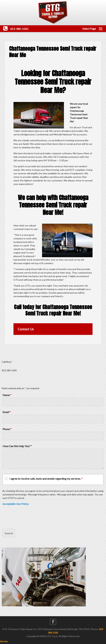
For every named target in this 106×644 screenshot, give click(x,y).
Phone (7, 429)
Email (7, 412)
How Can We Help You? (17, 446)
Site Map (4, 641)
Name (7, 395)
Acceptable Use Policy (16, 504)
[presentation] (28, 517)
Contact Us (26, 329)
